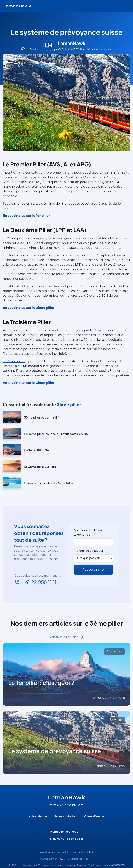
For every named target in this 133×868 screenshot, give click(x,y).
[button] (124, 6)
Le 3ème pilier (14, 361)
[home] (17, 6)
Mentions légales (50, 852)
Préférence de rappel (88, 551)
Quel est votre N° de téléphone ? (88, 533)
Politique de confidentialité (78, 852)
